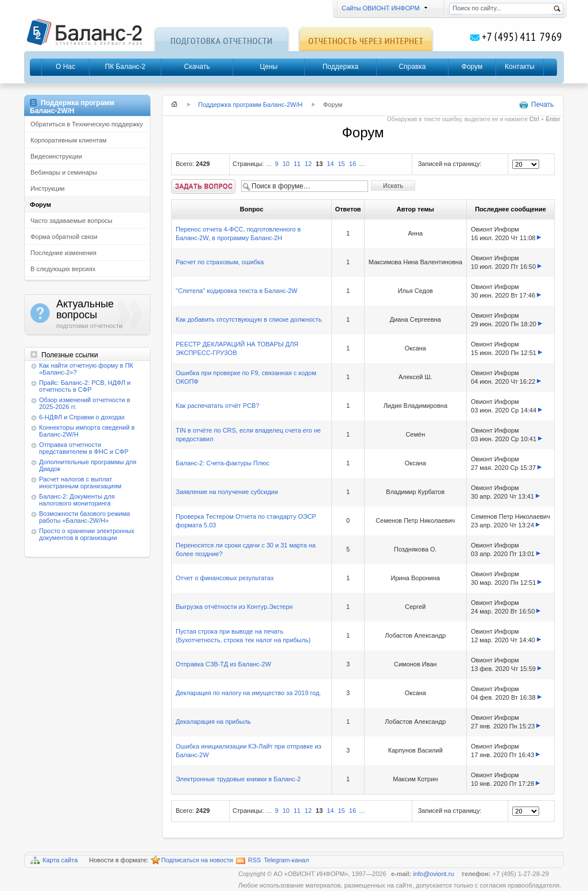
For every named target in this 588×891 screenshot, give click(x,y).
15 (341, 164)
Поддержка (341, 67)
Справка (412, 67)
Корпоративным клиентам (69, 140)
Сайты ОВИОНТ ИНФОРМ (383, 8)
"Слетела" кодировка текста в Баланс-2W (237, 291)
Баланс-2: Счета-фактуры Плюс (223, 463)
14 (330, 164)
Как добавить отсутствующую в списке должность (249, 319)
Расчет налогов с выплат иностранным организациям (80, 483)
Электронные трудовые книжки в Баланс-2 (238, 779)
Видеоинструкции (56, 156)
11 (297, 164)
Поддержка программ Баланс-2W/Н (250, 105)
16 (353, 164)
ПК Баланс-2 (125, 67)
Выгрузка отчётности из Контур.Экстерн (234, 607)
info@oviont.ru (434, 874)
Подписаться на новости (192, 861)
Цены (269, 67)
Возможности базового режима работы (84, 517)
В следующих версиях (63, 269)
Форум (472, 67)
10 (286, 164)
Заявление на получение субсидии (227, 492)
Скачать (197, 67)
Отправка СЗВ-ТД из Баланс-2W (223, 664)
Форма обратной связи (64, 237)
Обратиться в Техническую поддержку (87, 124)
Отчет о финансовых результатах (225, 578)
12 (308, 164)
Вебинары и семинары (64, 172)
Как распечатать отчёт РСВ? (218, 406)
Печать (536, 105)
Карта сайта (54, 860)
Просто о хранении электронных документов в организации (87, 534)
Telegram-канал (286, 860)
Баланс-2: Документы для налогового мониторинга (77, 500)
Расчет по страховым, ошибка (220, 262)
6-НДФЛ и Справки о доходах (82, 417)
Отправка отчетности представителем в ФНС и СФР (84, 448)
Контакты (520, 67)
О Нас (65, 67)
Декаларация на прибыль (213, 722)
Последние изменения (63, 253)
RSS (249, 860)
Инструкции (47, 188)
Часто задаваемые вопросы (71, 221)
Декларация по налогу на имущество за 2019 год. (248, 693)
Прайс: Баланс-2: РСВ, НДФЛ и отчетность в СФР (85, 386)
